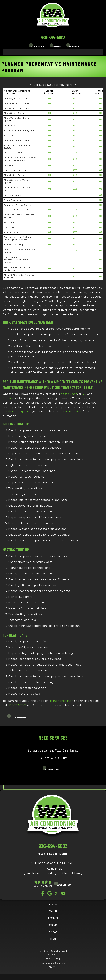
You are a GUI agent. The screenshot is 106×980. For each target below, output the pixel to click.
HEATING (53, 904)
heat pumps (69, 394)
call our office (72, 411)
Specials (53, 925)
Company (53, 932)
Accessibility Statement (53, 963)
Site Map (53, 967)
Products (53, 918)
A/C (84, 394)
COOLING (53, 911)
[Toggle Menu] (100, 52)
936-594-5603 (53, 37)
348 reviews (46, 886)
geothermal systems (17, 411)
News (53, 939)
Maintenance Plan (61, 701)
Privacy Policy (53, 959)
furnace (8, 398)
